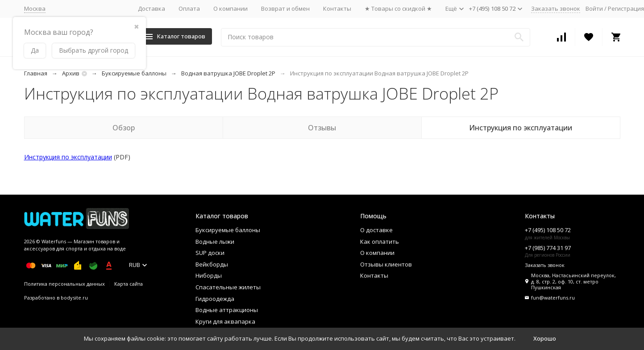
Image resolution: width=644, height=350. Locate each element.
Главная (36, 73)
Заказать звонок (556, 8)
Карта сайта (129, 284)
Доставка (152, 8)
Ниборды (209, 275)
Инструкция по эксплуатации (521, 128)
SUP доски (210, 253)
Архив (71, 73)
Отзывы (322, 128)
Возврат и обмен (285, 8)
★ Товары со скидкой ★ (398, 8)
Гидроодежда (215, 299)
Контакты (337, 8)
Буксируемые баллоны (134, 73)
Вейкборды (212, 264)
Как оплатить (380, 242)
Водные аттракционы (227, 310)
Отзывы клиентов (386, 264)
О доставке (376, 230)
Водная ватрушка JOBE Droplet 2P (228, 73)
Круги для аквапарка (225, 321)
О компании (231, 8)
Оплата (189, 8)
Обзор (124, 128)
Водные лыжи (215, 242)
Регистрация (626, 8)
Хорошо (545, 338)
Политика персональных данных (64, 284)
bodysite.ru (74, 298)
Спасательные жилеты (228, 287)
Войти (594, 8)
